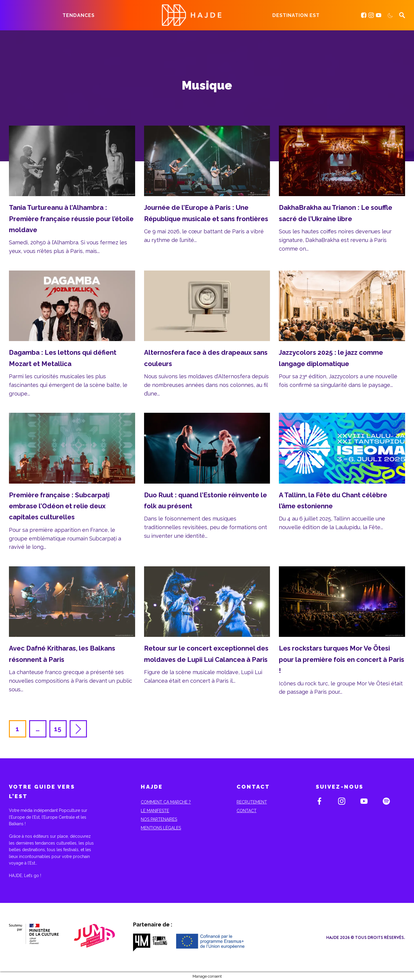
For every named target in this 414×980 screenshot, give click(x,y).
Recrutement (252, 802)
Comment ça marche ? (166, 802)
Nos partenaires (159, 819)
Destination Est (296, 15)
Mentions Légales (161, 828)
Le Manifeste (155, 811)
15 (58, 729)
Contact (247, 811)
